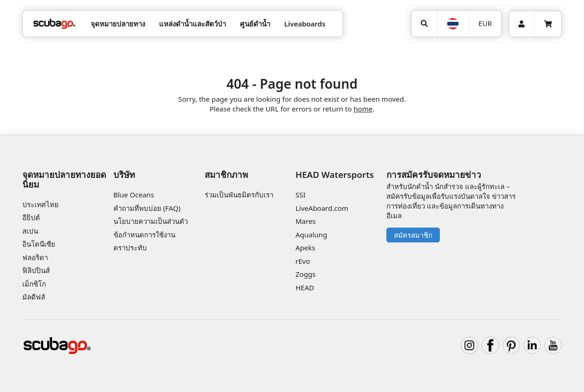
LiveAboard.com (322, 208)
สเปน (30, 231)
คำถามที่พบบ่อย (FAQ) (147, 208)
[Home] (54, 24)
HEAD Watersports (335, 174)
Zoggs (305, 274)
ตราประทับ (130, 248)
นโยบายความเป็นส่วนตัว (151, 221)
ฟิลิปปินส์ (36, 270)
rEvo (302, 261)
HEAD (305, 287)
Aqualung (311, 235)
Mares (305, 221)
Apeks (305, 248)
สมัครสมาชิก (413, 235)
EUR (485, 23)
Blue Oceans (134, 195)
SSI (300, 195)
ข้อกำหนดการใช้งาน (144, 235)
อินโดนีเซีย (39, 244)
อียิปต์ (31, 217)
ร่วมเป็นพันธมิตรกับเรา (239, 195)
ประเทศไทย (40, 204)
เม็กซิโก (34, 284)
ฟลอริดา (35, 257)
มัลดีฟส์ (34, 297)
